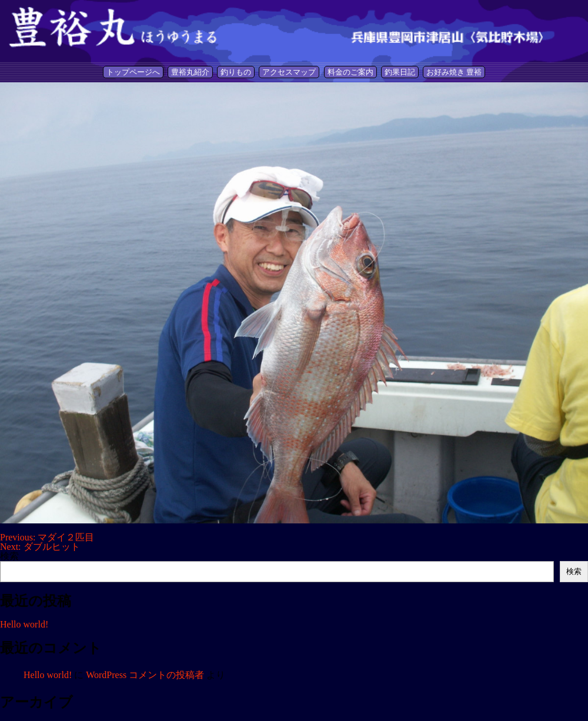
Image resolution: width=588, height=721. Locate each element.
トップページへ (133, 72)
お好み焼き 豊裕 (454, 72)
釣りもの (236, 72)
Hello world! (24, 624)
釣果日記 (400, 72)
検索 (9, 556)
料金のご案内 (350, 72)
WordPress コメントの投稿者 (145, 675)
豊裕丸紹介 (190, 72)
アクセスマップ (289, 72)
